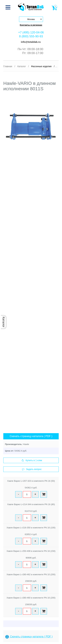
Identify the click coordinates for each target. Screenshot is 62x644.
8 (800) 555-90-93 (31, 36)
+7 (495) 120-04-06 (31, 32)
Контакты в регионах (31, 25)
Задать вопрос (32, 469)
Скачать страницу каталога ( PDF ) (31, 436)
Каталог (4, 322)
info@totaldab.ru (30, 42)
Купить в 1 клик (32, 460)
